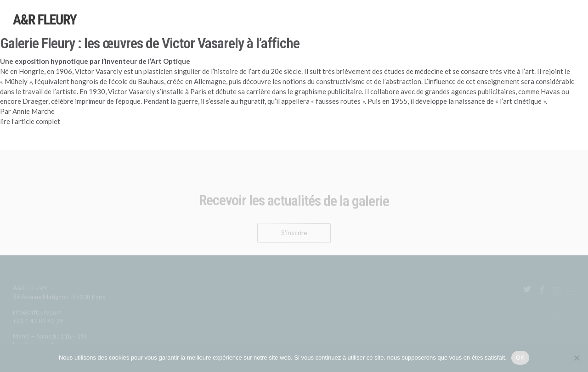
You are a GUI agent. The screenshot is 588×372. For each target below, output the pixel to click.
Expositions (377, 24)
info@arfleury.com (37, 314)
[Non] (577, 358)
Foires (460, 27)
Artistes (335, 23)
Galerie (542, 30)
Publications (500, 28)
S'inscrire (294, 234)
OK (520, 358)
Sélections (423, 26)
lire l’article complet (31, 121)
